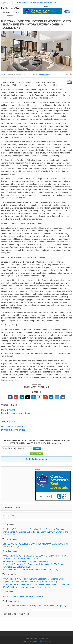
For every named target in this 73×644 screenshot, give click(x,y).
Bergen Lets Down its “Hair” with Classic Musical (24, 561)
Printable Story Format (13, 430)
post (4, 74)
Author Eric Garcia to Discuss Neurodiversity (22, 596)
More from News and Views (16, 413)
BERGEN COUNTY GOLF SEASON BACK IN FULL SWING (29, 570)
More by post (8, 410)
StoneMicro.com (46, 641)
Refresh (37, 448)
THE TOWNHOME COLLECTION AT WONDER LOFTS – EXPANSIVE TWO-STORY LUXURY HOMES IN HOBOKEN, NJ (36, 24)
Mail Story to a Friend (12, 427)
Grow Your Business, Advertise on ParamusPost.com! (37, 3)
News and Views (45, 74)
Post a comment (37, 453)
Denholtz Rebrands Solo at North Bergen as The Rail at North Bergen (33, 606)
